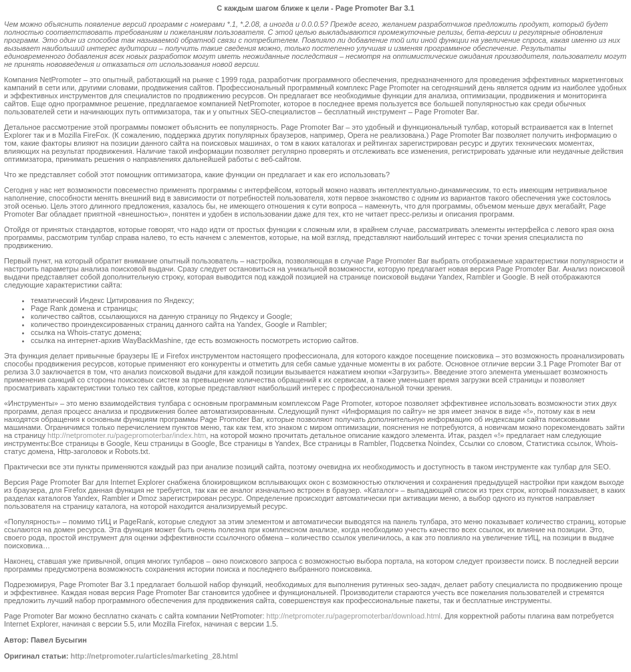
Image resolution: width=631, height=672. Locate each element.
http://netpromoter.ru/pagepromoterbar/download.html (354, 616)
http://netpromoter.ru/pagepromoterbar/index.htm (127, 435)
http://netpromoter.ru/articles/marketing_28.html (154, 656)
